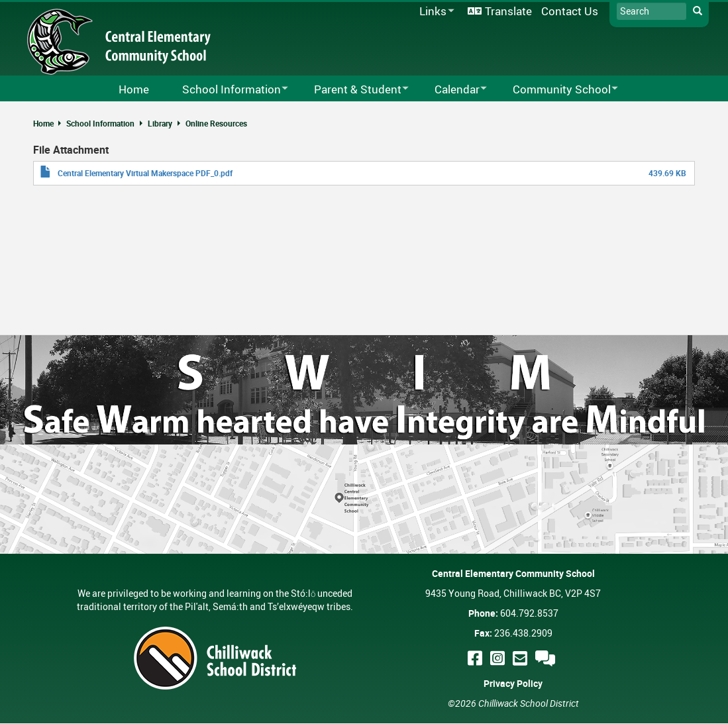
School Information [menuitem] (227, 90)
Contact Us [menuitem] (570, 11)
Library (160, 123)
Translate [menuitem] (508, 11)
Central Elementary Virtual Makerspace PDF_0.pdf (145, 173)
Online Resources (216, 123)
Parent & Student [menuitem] (353, 90)
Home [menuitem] (134, 89)
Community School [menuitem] (557, 90)
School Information (100, 123)
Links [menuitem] (435, 12)
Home (43, 123)
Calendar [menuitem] (452, 90)
